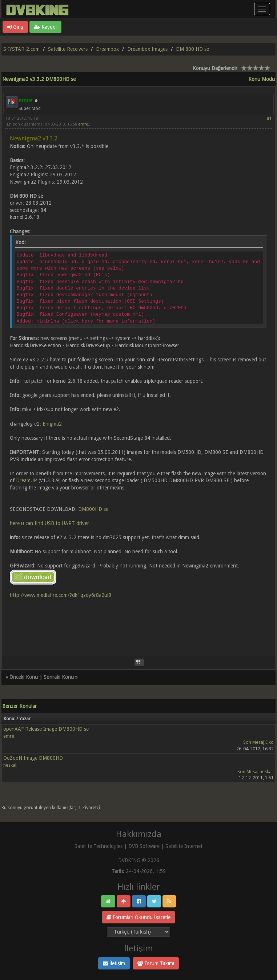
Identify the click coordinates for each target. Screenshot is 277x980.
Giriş (15, 27)
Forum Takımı (156, 963)
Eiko (270, 742)
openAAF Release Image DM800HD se (46, 729)
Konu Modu (262, 79)
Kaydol (45, 27)
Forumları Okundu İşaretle (138, 917)
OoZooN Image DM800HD (33, 758)
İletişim (114, 963)
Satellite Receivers (68, 49)
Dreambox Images (147, 49)
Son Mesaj (254, 742)
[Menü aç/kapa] (262, 9)
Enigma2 (52, 424)
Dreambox (107, 49)
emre (83, 124)
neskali (10, 765)
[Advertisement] (138, 623)
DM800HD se (93, 509)
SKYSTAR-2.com (21, 49)
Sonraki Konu (59, 677)
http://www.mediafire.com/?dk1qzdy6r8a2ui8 (61, 595)
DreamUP (27, 480)
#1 (269, 118)
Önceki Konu (24, 677)
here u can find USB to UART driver (49, 523)
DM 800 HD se (192, 49)
